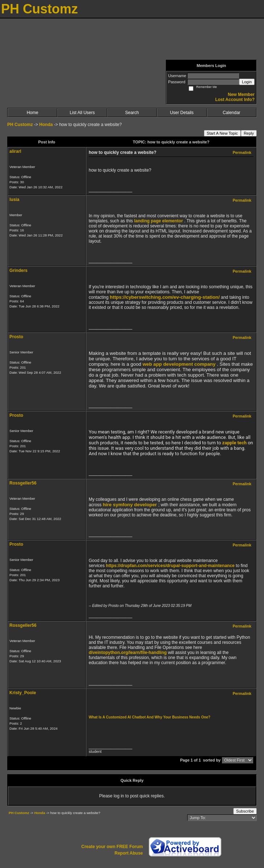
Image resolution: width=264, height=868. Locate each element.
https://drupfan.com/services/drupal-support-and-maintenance (170, 566)
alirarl (15, 151)
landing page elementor (158, 221)
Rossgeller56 (23, 483)
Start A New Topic (222, 133)
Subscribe (245, 811)
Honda (46, 125)
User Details (182, 113)
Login (247, 82)
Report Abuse (129, 853)
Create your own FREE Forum (112, 847)
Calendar (232, 113)
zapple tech (234, 443)
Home (33, 113)
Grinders (18, 271)
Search (132, 113)
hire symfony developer (130, 505)
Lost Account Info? (235, 100)
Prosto (16, 337)
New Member (241, 95)
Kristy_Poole (23, 693)
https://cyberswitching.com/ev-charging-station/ (165, 297)
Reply (249, 133)
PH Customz (21, 125)
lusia (14, 200)
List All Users (82, 113)
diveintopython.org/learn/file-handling (128, 653)
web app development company (179, 364)
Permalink (242, 152)
